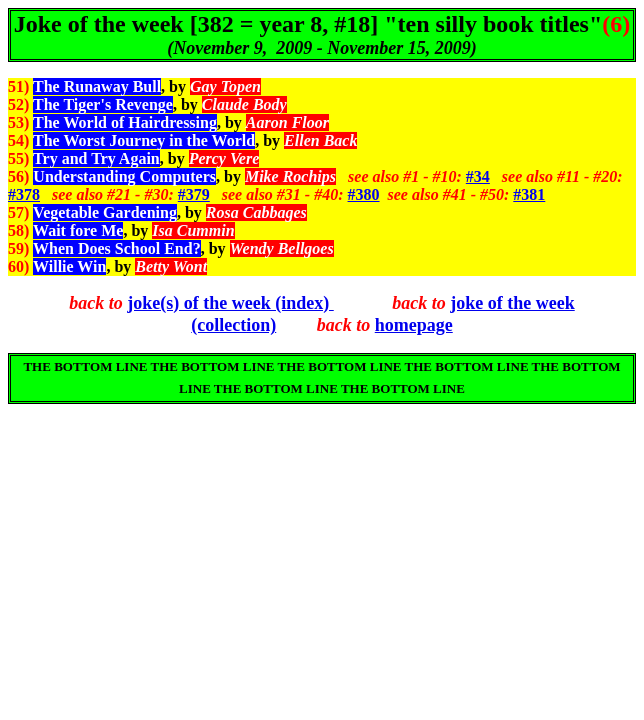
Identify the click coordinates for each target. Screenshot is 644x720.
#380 (364, 194)
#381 (529, 194)
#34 (478, 176)
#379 (194, 194)
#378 (24, 194)
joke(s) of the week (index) (230, 303)
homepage (414, 325)
